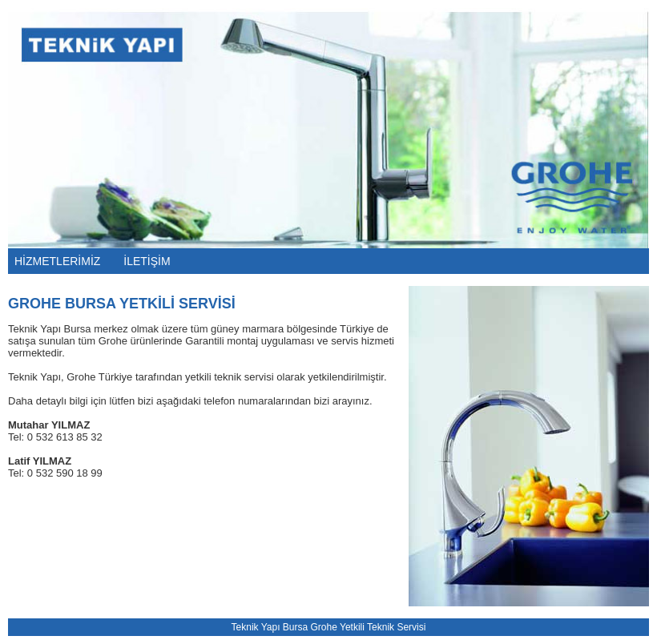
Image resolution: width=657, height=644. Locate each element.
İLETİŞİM (147, 261)
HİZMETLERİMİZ (57, 261)
